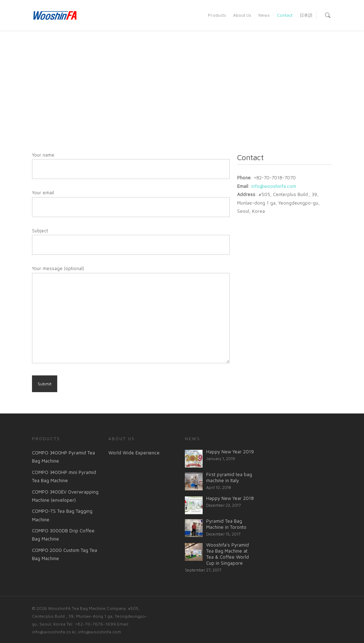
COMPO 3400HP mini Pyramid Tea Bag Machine (64, 476)
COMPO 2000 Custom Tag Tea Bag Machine (65, 554)
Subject (131, 241)
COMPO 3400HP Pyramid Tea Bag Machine (63, 457)
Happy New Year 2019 (230, 452)
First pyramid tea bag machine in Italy (229, 477)
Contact (285, 15)
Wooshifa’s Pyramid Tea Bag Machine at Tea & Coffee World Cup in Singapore (227, 554)
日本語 (306, 15)
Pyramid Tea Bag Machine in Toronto (226, 524)
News (264, 15)
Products (217, 15)
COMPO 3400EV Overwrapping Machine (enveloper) (65, 496)
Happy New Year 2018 (230, 498)
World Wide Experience (134, 453)
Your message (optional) (131, 316)
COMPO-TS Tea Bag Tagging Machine (62, 515)
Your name (131, 165)
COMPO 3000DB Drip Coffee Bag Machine (63, 535)
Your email (131, 203)
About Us (242, 15)
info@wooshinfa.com (274, 186)
